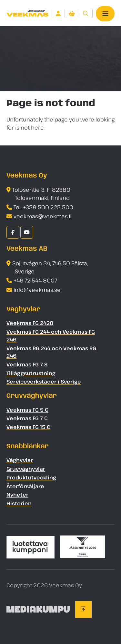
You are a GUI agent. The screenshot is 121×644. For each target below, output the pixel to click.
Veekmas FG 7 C (27, 419)
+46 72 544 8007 (35, 281)
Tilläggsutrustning (31, 373)
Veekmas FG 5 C (27, 410)
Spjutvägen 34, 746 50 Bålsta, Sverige (50, 267)
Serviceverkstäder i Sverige (44, 382)
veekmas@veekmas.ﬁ (43, 216)
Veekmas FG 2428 (30, 323)
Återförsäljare (25, 486)
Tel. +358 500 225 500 (43, 207)
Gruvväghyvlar (26, 469)
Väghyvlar (20, 460)
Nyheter (17, 495)
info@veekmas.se (37, 290)
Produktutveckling (31, 477)
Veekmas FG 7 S (27, 364)
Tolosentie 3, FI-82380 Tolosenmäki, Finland (41, 194)
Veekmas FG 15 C (28, 427)
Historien (19, 503)
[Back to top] (83, 609)
